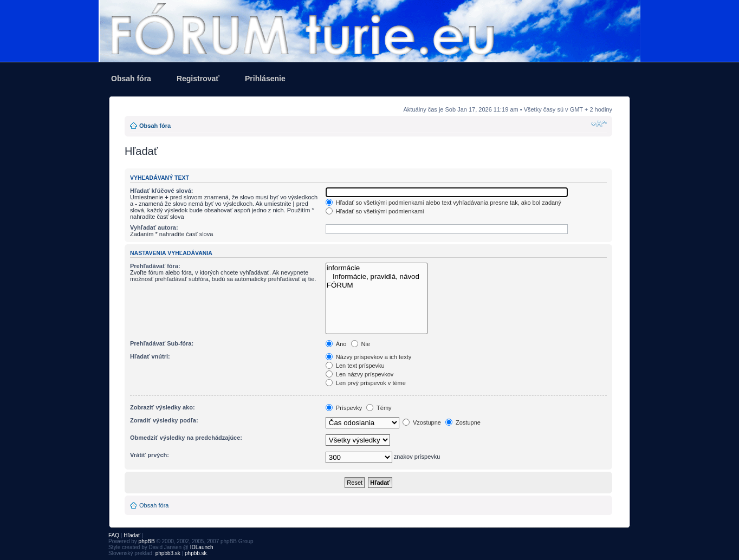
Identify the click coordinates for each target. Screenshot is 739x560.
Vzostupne (422, 422)
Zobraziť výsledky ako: (163, 407)
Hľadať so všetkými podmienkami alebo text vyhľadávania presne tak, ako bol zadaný (443, 203)
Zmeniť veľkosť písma (599, 123)
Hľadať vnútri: (150, 356)
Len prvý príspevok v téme (366, 383)
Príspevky (344, 408)
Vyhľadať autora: (154, 227)
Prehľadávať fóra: (155, 266)
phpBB (147, 541)
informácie (377, 268)
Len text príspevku (355, 366)
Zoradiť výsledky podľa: (164, 420)
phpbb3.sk (168, 553)
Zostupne (463, 422)
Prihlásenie (265, 79)
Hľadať (132, 535)
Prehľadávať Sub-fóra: (162, 343)
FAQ (114, 535)
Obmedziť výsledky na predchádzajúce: (186, 438)
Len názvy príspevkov (359, 374)
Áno (336, 344)
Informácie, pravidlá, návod (377, 277)
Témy (379, 408)
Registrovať (198, 79)
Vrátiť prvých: (150, 455)
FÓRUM (377, 285)
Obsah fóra (131, 79)
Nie (361, 344)
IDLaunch (202, 547)
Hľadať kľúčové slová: (161, 191)
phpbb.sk (196, 553)
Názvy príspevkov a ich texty (368, 357)
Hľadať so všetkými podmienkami (375, 211)
